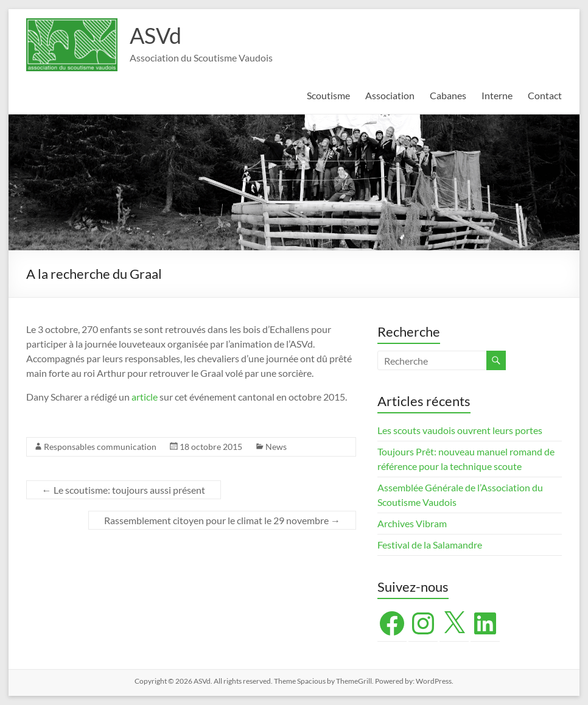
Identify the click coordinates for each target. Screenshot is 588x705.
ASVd (156, 35)
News (276, 447)
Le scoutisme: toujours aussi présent (124, 490)
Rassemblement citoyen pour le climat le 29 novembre (222, 520)
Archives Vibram (412, 523)
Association (390, 95)
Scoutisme (328, 95)
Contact (545, 95)
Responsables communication (100, 447)
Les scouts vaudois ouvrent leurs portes (460, 430)
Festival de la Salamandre (431, 545)
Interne (497, 95)
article (145, 397)
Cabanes (448, 95)
